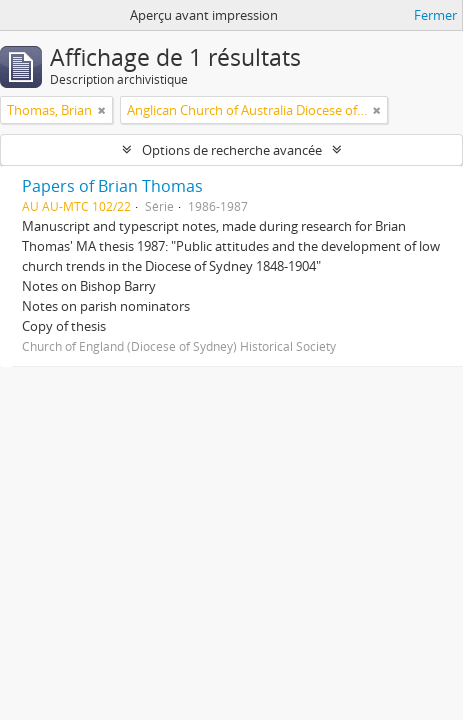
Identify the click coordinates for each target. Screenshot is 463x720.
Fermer (435, 15)
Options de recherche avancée (232, 150)
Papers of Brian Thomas (112, 186)
